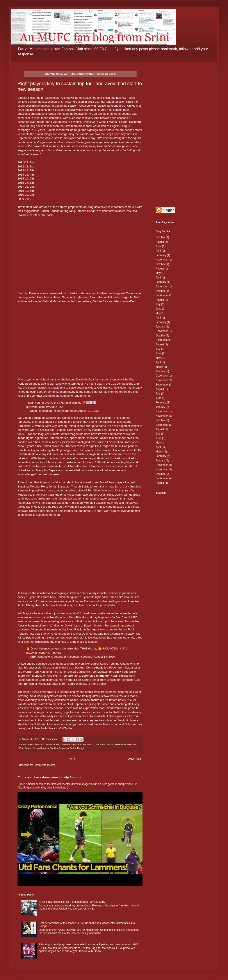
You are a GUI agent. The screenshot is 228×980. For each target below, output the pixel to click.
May (158, 273)
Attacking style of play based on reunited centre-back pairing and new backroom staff (88, 944)
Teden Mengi (77, 748)
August (160, 242)
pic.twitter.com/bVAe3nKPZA (45, 407)
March (159, 367)
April (158, 251)
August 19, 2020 (89, 411)
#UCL (124, 648)
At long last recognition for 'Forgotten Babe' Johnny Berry (72, 902)
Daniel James (52, 744)
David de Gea (85, 379)
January (160, 327)
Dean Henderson (85, 744)
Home (72, 759)
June (159, 246)
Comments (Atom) (44, 765)
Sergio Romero (41, 748)
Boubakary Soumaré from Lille (58, 680)
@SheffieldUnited (70, 403)
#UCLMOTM (110, 648)
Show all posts (106, 74)
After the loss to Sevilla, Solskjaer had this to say (64, 138)
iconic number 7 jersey (55, 442)
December (162, 287)
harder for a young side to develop (59, 122)
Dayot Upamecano (85, 634)
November (162, 260)
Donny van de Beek (127, 495)
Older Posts (134, 759)
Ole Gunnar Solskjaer (125, 744)
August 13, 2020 (104, 657)
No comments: (50, 739)
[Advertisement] (183, 134)
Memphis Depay (104, 744)
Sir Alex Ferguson (59, 748)
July (158, 304)
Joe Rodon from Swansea (120, 668)
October (160, 237)
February (161, 255)
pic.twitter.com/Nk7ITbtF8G (44, 653)
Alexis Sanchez (36, 744)
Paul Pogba (25, 748)
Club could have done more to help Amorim (49, 777)
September (162, 295)
